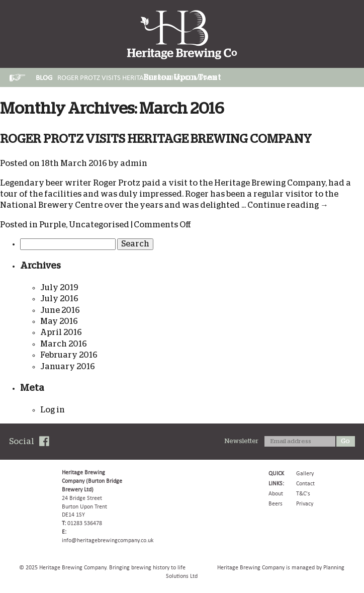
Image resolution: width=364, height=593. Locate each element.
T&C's (303, 493)
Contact (305, 483)
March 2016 (64, 344)
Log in (53, 410)
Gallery (305, 473)
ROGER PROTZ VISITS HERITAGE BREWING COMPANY (156, 139)
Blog (44, 77)
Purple (53, 225)
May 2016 (59, 321)
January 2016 (68, 367)
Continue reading (288, 205)
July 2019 (59, 288)
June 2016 (60, 310)
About (276, 493)
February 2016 (69, 355)
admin (134, 163)
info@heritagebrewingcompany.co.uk (108, 540)
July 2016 (59, 299)
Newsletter (242, 441)
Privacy (305, 503)
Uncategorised (99, 225)
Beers (276, 503)
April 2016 (61, 332)
